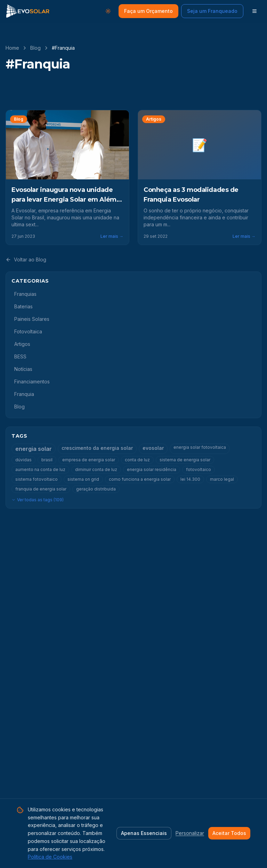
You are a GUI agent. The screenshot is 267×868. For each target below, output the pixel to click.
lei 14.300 (190, 479)
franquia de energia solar (41, 489)
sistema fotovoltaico (37, 479)
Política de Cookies (50, 857)
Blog (35, 48)
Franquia (24, 394)
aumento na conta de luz (40, 469)
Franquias (25, 294)
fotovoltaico (199, 469)
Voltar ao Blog (26, 259)
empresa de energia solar (89, 460)
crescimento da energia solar (97, 448)
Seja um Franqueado (212, 11)
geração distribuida (96, 489)
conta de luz (137, 460)
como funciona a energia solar (140, 479)
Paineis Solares (32, 319)
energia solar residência (152, 469)
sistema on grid (83, 479)
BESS (20, 356)
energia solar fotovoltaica (200, 447)
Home (12, 48)
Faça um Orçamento (148, 11)
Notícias (23, 369)
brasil (47, 460)
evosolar (153, 448)
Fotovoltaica (28, 331)
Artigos (22, 344)
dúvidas (23, 460)
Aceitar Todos (229, 833)
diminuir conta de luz (96, 469)
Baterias (23, 306)
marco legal (222, 479)
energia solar (34, 449)
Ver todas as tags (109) (38, 500)
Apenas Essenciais (144, 833)
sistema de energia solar (185, 460)
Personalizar (190, 833)
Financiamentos (32, 382)
